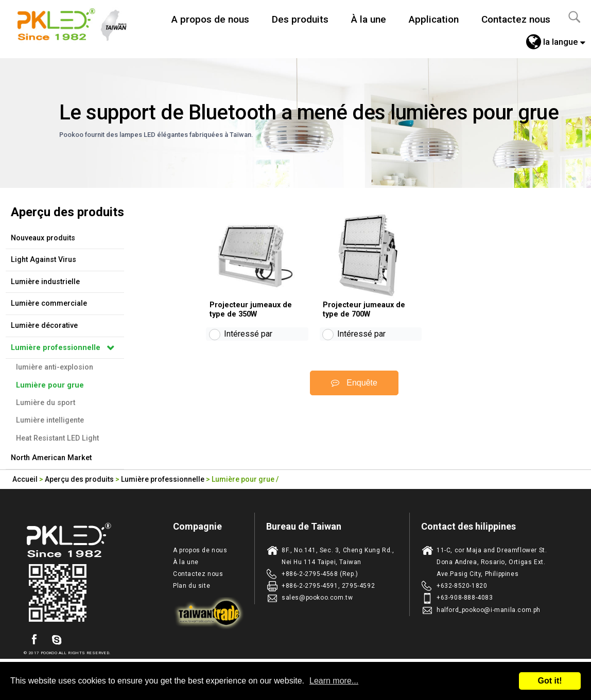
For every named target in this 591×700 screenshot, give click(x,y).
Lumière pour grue (50, 385)
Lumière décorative (44, 326)
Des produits (300, 19)
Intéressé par (248, 343)
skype (57, 640)
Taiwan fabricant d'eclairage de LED (78, 23)
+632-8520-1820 (462, 586)
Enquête (354, 391)
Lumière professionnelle (56, 348)
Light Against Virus (44, 260)
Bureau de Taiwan (304, 526)
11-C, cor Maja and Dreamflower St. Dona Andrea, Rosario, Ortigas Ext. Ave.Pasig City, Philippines (492, 562)
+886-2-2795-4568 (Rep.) (320, 574)
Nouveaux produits (43, 238)
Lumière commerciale (49, 303)
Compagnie (197, 526)
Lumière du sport (46, 403)
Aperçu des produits (79, 479)
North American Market (51, 458)
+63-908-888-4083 (465, 598)
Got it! (550, 681)
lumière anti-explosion (55, 367)
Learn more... (334, 681)
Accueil (25, 479)
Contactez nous (516, 19)
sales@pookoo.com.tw (317, 598)
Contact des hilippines (468, 526)
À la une (369, 19)
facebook (34, 640)
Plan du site (192, 586)
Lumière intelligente (50, 420)
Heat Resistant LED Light (57, 438)
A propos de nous (210, 19)
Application (434, 19)
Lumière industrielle (45, 282)
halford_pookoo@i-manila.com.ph (489, 610)
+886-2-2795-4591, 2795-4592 (328, 586)
